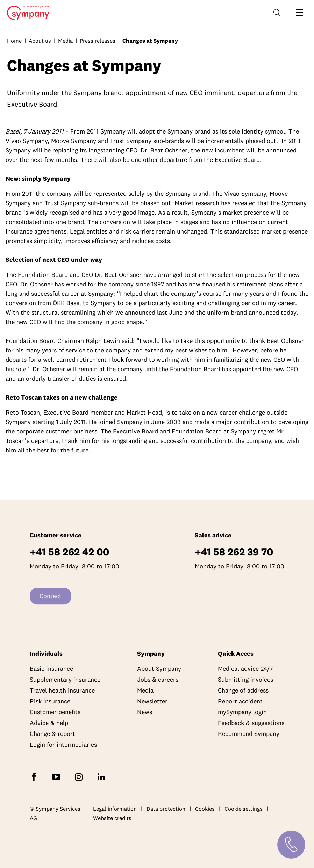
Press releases (98, 41)
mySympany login (242, 712)
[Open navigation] (299, 13)
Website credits (112, 818)
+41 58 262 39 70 (234, 552)
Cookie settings (244, 809)
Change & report (52, 734)
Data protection (166, 809)
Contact (51, 596)
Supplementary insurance (65, 680)
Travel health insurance (62, 691)
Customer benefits (55, 712)
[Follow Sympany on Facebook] (35, 777)
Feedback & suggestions (251, 723)
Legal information (115, 809)
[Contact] (291, 845)
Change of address (243, 691)
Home (26, 13)
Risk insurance (50, 701)
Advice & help (49, 723)
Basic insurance (51, 669)
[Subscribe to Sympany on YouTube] (58, 777)
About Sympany (159, 669)
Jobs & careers (158, 680)
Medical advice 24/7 (245, 669)
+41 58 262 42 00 (69, 552)
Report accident (240, 701)
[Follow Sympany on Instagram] (80, 777)
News (145, 712)
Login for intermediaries (63, 745)
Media (65, 41)
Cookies (205, 809)
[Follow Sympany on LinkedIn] (102, 777)
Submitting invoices (245, 680)
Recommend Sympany (249, 734)
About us (40, 41)
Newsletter (152, 701)
